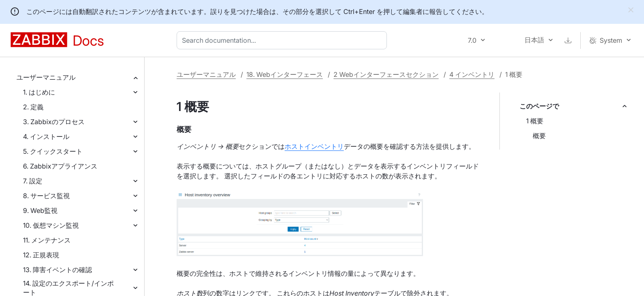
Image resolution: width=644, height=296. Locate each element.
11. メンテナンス (47, 240)
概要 (539, 136)
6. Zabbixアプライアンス (60, 166)
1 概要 (535, 121)
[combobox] (283, 40)
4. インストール (46, 136)
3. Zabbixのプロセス (54, 122)
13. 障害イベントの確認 (57, 270)
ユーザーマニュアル (46, 77)
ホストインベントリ (314, 146)
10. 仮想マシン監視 (51, 225)
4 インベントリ (472, 74)
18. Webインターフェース (285, 74)
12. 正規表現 (41, 255)
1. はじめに (39, 92)
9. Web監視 (40, 210)
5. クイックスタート (53, 151)
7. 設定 (33, 181)
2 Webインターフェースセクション (386, 74)
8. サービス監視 (46, 196)
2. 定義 (33, 107)
